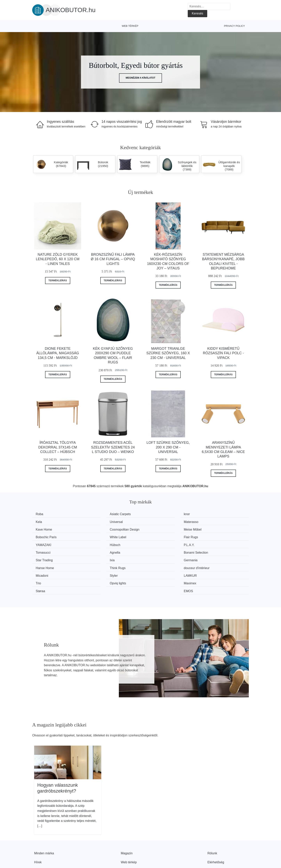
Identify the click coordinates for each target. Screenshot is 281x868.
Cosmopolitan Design (219, 521)
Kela (207, 514)
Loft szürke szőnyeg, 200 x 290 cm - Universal (168, 447)
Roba (41, 514)
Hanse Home (102, 551)
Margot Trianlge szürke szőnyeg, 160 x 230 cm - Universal (168, 353)
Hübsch (98, 536)
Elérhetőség (216, 836)
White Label (157, 529)
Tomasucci (211, 536)
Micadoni (43, 558)
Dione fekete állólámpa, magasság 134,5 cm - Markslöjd (58, 353)
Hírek (38, 836)
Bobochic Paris (103, 529)
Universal (44, 521)
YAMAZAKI (45, 536)
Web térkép (130, 26)
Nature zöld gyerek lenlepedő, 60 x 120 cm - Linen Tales (58, 259)
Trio (207, 558)
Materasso (100, 521)
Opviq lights (45, 566)
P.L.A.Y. (154, 536)
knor (151, 514)
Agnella (42, 544)
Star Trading (157, 544)
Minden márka (44, 828)
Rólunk (212, 828)
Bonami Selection (105, 544)
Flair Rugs (211, 529)
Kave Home (157, 521)
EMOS (209, 566)
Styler (97, 558)
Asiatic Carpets (103, 514)
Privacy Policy (234, 26)
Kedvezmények (45, 845)
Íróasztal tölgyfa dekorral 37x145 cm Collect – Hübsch (58, 447)
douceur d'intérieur (217, 551)
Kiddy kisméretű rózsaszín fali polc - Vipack (223, 353)
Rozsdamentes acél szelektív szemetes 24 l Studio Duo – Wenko (113, 447)
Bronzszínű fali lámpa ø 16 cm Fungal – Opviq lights (113, 259)
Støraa (153, 566)
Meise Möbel (46, 529)
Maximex (99, 566)
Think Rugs (156, 551)
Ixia (206, 544)
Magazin (127, 828)
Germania (44, 551)
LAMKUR (155, 558)
